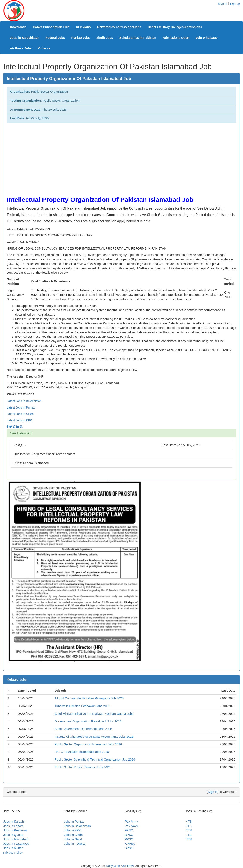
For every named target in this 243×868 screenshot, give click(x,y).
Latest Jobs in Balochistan (24, 401)
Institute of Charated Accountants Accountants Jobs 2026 (94, 737)
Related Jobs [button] (17, 679)
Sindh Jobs (105, 38)
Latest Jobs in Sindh (20, 414)
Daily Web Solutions (120, 866)
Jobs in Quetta (13, 835)
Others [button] (44, 48)
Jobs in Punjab (74, 822)
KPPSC (130, 844)
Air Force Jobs (21, 48)
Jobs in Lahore (13, 826)
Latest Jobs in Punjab (21, 407)
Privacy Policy (13, 853)
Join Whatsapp (207, 38)
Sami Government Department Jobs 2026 (83, 729)
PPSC (129, 839)
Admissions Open (176, 38)
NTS (189, 822)
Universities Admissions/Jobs (119, 27)
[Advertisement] (121, 157)
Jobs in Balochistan (25, 38)
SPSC (129, 848)
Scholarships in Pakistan (138, 38)
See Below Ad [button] (21, 433)
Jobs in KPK (72, 830)
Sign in (223, 4)
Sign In (213, 792)
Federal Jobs (55, 38)
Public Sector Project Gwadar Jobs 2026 (83, 767)
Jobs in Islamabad (16, 839)
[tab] (121, 433)
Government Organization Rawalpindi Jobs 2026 (88, 721)
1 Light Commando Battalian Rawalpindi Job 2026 (89, 698)
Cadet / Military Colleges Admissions (175, 27)
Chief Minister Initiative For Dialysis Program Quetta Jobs (94, 714)
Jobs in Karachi (14, 822)
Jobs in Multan (13, 848)
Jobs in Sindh (73, 835)
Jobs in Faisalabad (16, 844)
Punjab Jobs (80, 38)
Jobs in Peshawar (15, 830)
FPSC (129, 830)
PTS (189, 835)
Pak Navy (131, 826)
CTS (189, 830)
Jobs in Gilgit (73, 839)
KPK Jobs (83, 27)
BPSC (129, 835)
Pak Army (131, 822)
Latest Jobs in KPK (19, 420)
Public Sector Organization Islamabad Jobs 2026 (88, 744)
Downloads (18, 27)
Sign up (235, 4)
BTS (189, 826)
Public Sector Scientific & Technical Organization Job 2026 (95, 759)
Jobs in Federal (75, 844)
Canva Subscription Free (51, 27)
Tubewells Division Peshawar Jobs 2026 (82, 706)
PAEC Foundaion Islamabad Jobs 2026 (82, 752)
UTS (189, 839)
